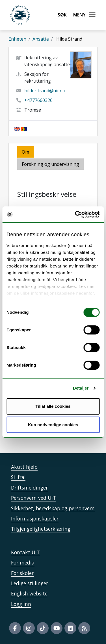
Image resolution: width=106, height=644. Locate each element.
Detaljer (81, 388)
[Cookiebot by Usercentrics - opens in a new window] (75, 214)
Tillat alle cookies (53, 406)
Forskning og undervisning (50, 164)
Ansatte (41, 39)
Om (25, 152)
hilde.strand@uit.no (45, 91)
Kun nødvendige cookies (53, 425)
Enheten (17, 39)
